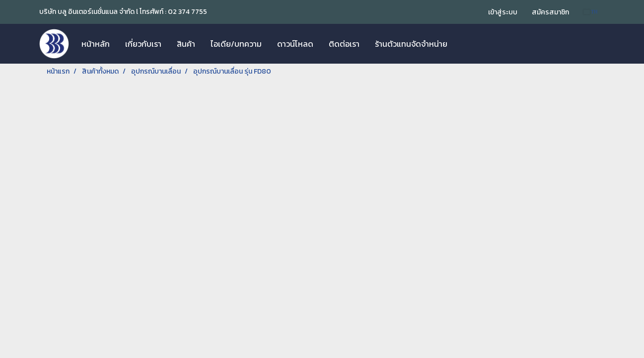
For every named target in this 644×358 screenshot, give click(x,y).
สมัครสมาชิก (550, 12)
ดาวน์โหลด (295, 44)
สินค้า (186, 44)
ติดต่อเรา (344, 44)
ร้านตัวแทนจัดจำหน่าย (411, 44)
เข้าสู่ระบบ (503, 12)
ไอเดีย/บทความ (236, 44)
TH (591, 12)
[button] (464, 44)
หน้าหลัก (96, 44)
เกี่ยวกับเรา (143, 44)
